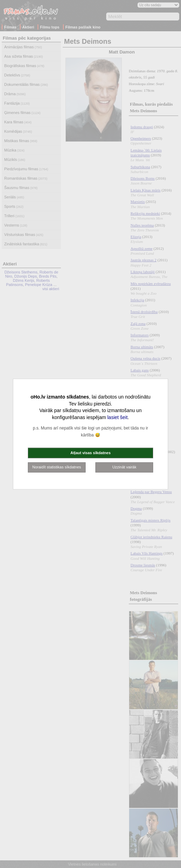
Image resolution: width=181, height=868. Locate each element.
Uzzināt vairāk (124, 467)
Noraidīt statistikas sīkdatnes (57, 467)
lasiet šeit (117, 417)
